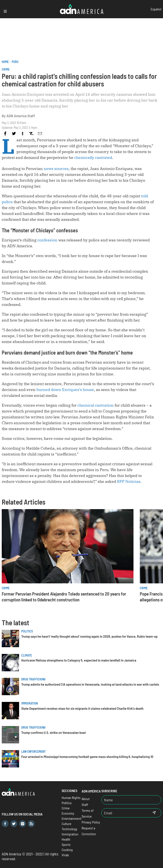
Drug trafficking (33, 679)
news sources (56, 169)
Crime (6, 69)
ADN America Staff (21, 116)
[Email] (124, 813)
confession (47, 240)
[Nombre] (131, 800)
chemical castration (96, 405)
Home (5, 62)
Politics (27, 631)
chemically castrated (93, 158)
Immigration (30, 703)
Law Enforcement (33, 752)
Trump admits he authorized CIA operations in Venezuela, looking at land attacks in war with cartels (90, 684)
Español (156, 9)
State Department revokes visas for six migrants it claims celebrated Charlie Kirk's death (82, 708)
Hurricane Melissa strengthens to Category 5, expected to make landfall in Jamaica (79, 660)
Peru (15, 62)
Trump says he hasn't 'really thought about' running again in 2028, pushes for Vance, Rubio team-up (89, 636)
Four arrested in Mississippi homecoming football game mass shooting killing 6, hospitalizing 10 (87, 757)
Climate (27, 655)
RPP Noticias (129, 481)
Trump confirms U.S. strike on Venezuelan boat (54, 732)
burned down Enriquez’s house (65, 390)
